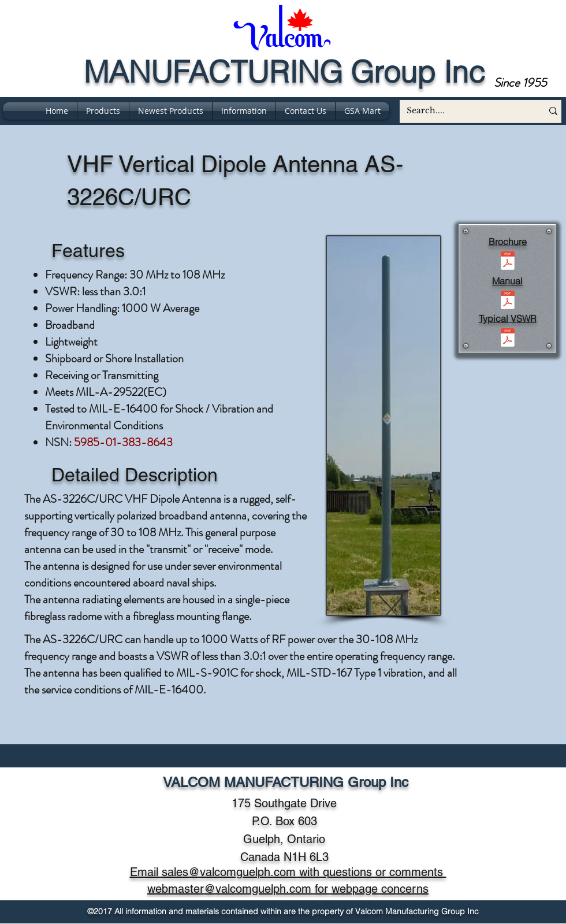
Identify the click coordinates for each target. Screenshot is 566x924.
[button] (244, 111)
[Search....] (462, 111)
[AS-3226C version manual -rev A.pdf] (507, 301)
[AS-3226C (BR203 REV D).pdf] (507, 262)
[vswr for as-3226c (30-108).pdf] (507, 339)
